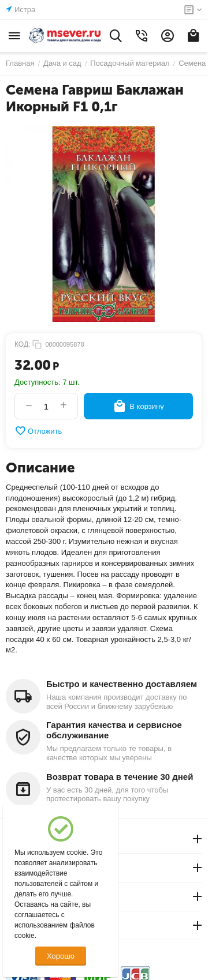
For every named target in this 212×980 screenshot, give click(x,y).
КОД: (22, 344)
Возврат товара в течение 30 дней (120, 777)
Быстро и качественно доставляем (122, 684)
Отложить (38, 431)
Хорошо (61, 956)
